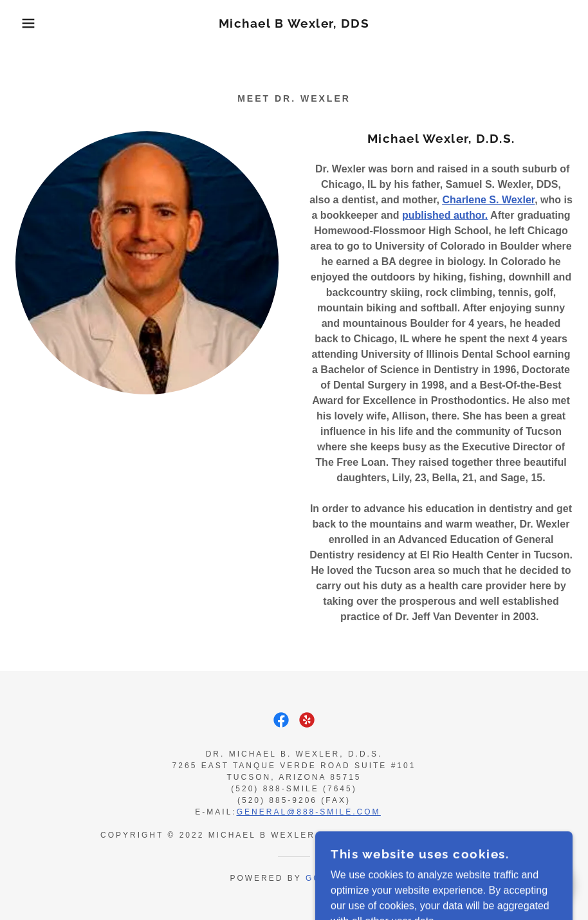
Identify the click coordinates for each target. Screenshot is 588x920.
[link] (294, 24)
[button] (29, 23)
